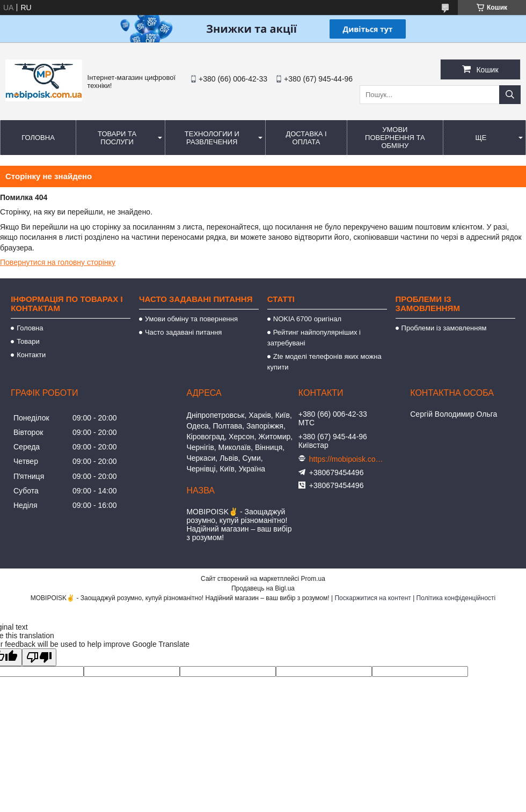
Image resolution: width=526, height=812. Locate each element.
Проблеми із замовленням (444, 328)
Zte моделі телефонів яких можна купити (324, 362)
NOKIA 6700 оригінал (307, 319)
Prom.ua (313, 579)
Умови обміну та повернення (191, 319)
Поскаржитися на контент (372, 598)
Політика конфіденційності (456, 598)
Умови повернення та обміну (395, 138)
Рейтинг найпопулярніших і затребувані (314, 338)
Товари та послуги (117, 138)
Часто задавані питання (183, 332)
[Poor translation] (39, 657)
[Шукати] (510, 95)
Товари (28, 341)
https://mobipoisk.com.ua (347, 459)
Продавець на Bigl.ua (263, 588)
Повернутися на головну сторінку (58, 262)
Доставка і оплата (306, 138)
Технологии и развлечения (212, 138)
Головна (38, 138)
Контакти (31, 355)
